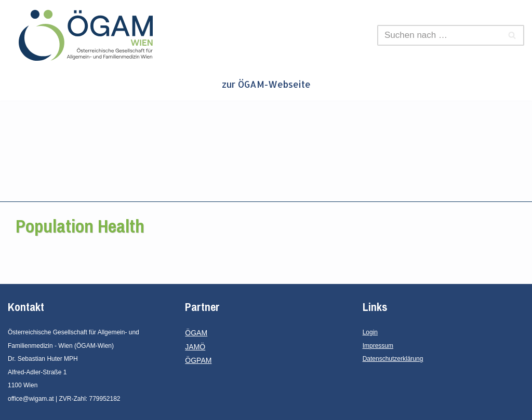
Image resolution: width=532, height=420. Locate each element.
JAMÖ (195, 347)
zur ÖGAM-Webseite (266, 84)
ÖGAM (196, 333)
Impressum (378, 346)
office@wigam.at (31, 399)
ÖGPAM (198, 360)
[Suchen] (439, 35)
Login (370, 332)
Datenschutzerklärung (393, 359)
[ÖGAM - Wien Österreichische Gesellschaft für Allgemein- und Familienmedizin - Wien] (88, 35)
